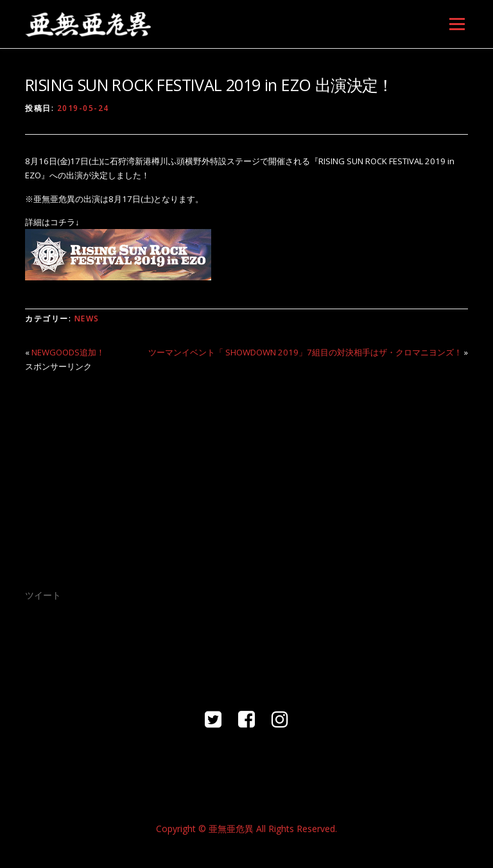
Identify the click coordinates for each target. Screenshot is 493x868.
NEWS (87, 319)
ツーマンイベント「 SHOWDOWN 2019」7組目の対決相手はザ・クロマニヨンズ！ (305, 352)
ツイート (43, 595)
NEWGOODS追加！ (68, 352)
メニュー (457, 24)
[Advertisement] (246, 472)
